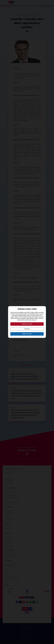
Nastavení (27, 329)
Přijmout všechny (27, 334)
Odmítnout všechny (27, 324)
